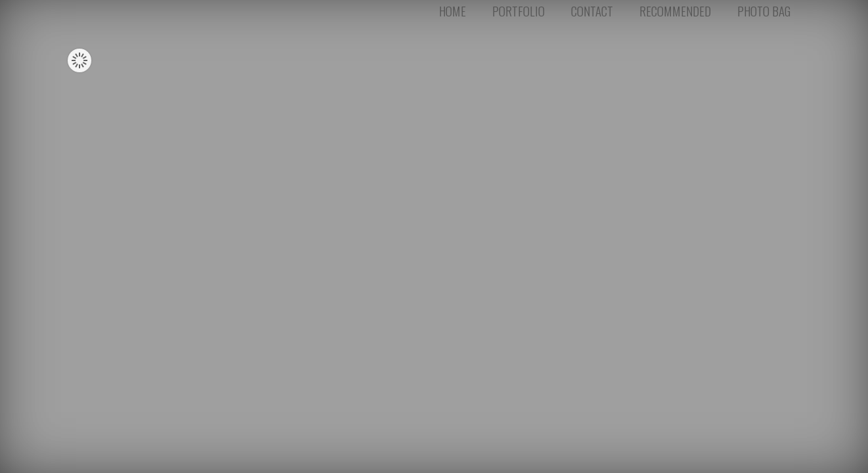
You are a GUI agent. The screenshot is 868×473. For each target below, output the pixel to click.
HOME (452, 15)
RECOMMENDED (675, 15)
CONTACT (592, 15)
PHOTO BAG (764, 15)
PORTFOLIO (518, 15)
